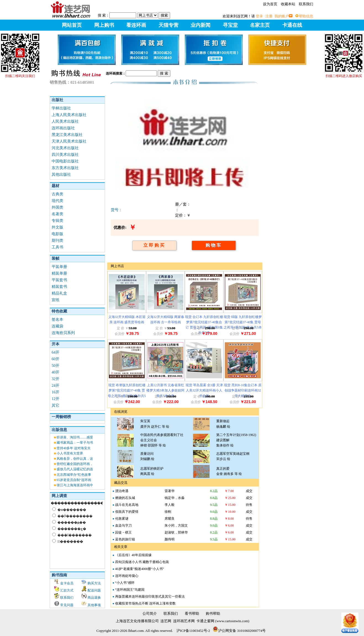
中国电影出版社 (65, 161)
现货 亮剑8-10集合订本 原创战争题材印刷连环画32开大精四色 (243, 390)
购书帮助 (213, 613)
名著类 (57, 214)
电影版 (57, 234)
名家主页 (260, 25)
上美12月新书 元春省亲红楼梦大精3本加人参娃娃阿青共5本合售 (165, 390)
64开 (56, 352)
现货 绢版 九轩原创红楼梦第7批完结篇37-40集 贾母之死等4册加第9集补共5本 (243, 322)
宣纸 (56, 300)
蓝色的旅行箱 (125, 539)
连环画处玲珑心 (127, 576)
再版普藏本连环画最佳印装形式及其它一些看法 (150, 596)
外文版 (57, 227)
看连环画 (136, 25)
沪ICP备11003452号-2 (193, 631)
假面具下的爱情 (127, 512)
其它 (56, 405)
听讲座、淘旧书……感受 (75, 437)
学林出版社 (61, 108)
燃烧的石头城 (125, 498)
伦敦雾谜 (122, 519)
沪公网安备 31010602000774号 (239, 631)
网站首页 (72, 25)
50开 (56, 366)
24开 (56, 386)
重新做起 (223, 421)
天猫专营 (168, 25)
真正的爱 (223, 469)
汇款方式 (67, 590)
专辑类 (57, 221)
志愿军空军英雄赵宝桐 (233, 454)
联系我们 (306, 4)
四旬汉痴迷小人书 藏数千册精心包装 (142, 562)
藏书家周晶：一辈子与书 (75, 443)
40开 (56, 372)
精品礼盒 (59, 293)
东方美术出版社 (65, 168)
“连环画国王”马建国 (130, 590)
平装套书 (59, 280)
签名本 (57, 320)
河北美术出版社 (65, 148)
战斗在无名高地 (127, 505)
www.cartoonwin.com (232, 621)
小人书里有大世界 (70, 453)
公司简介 (150, 613)
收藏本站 (288, 4)
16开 (56, 392)
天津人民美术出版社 (69, 141)
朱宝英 (145, 421)
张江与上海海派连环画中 (75, 485)
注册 (269, 16)
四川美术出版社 (65, 155)
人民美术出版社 (65, 121)
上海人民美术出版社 (69, 115)
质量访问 (147, 454)
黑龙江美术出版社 (67, 135)
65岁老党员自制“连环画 (74, 480)
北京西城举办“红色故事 (74, 475)
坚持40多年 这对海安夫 (74, 448)
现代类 (57, 201)
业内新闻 (201, 25)
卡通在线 (292, 25)
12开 (56, 399)
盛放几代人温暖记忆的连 (75, 469)
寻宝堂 (230, 25)
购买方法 (94, 583)
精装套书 (59, 287)
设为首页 (270, 4)
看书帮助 (192, 613)
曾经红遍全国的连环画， (75, 464)
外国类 (57, 207)
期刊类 (57, 241)
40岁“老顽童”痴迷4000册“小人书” (140, 569)
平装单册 (59, 267)
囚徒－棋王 (123, 532)
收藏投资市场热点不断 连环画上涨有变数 (145, 603)
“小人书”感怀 (125, 583)
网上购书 (104, 25)
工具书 (57, 247)
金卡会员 (67, 583)
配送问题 (94, 590)
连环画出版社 (63, 128)
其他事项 (94, 605)
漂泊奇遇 (122, 491)
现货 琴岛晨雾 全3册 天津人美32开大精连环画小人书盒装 (204, 390)
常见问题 (67, 605)
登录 (259, 16)
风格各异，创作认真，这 (75, 459)
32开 (56, 379)
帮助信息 (306, 16)
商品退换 (94, 598)
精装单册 (59, 273)
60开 (56, 359)
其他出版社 (61, 174)
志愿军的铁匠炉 (152, 469)
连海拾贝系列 (63, 333)
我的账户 (282, 16)
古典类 (57, 194)
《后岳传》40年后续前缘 (133, 555)
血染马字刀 (123, 525)
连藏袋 (57, 326)
